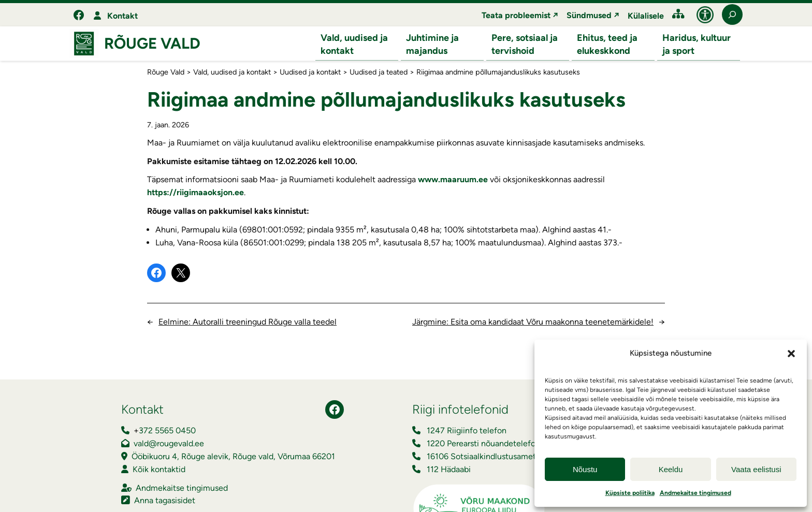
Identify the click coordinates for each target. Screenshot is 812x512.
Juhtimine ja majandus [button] (432, 44)
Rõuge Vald (152, 44)
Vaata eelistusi (756, 469)
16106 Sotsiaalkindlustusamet (481, 457)
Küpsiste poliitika (630, 493)
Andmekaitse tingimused (695, 493)
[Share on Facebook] (156, 273)
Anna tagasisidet (165, 501)
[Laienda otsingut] (732, 14)
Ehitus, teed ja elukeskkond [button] (607, 44)
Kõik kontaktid (159, 470)
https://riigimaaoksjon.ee (195, 193)
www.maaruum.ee (453, 180)
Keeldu (671, 469)
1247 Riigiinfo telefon (467, 431)
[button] (791, 354)
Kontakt (122, 16)
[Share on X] (181, 273)
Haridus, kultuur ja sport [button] (697, 44)
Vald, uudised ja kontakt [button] (354, 44)
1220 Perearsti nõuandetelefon (483, 444)
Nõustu (585, 469)
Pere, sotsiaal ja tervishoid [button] (525, 44)
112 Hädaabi (449, 470)
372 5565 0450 (167, 431)
